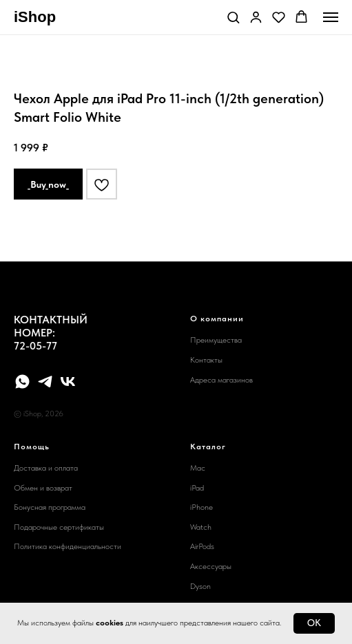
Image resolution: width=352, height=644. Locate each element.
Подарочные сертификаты (59, 527)
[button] (233, 17)
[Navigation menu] (331, 17)
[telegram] (45, 382)
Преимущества (216, 340)
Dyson (200, 586)
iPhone (201, 507)
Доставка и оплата (46, 468)
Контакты (206, 360)
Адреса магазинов (221, 380)
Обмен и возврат (43, 488)
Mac (198, 468)
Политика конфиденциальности (68, 546)
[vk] (68, 382)
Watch (201, 527)
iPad (197, 488)
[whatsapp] (22, 382)
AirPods (202, 546)
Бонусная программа (50, 507)
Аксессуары (211, 566)
